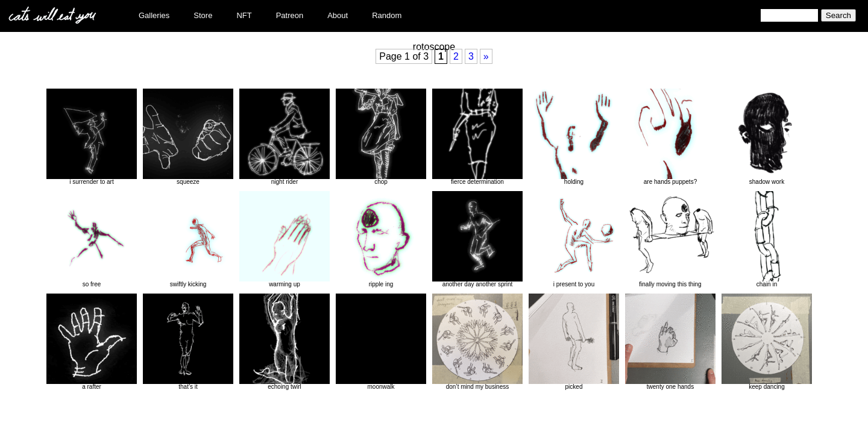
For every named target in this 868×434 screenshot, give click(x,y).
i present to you (574, 239)
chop (381, 137)
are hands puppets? (670, 137)
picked (574, 342)
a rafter (92, 342)
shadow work (767, 137)
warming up (285, 239)
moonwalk (381, 342)
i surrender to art (92, 137)
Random (387, 15)
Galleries (154, 15)
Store (203, 15)
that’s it (188, 342)
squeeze (188, 137)
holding (574, 137)
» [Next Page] (486, 56)
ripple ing (381, 239)
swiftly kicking (188, 239)
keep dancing (767, 342)
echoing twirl (285, 342)
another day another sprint (477, 239)
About (338, 15)
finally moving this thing (670, 239)
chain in (767, 239)
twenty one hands (670, 342)
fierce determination (477, 137)
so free (92, 239)
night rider (285, 137)
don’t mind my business (477, 342)
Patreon (290, 15)
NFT (244, 15)
